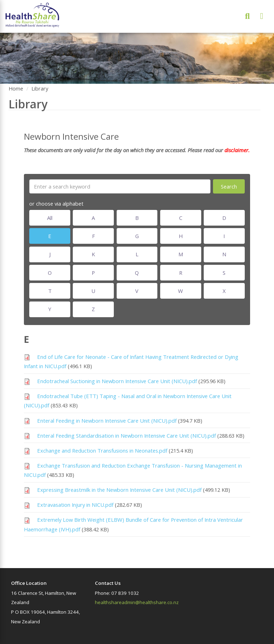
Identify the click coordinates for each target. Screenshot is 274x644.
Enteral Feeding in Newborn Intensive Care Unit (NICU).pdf (107, 421)
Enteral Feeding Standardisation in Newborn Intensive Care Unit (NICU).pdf (126, 436)
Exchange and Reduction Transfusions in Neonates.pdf (102, 450)
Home (16, 88)
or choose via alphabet (56, 203)
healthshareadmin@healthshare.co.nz (137, 602)
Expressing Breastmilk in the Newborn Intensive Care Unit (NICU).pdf (119, 490)
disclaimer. (236, 150)
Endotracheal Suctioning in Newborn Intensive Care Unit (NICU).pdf (117, 381)
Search (229, 186)
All (50, 218)
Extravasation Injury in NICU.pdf (75, 505)
